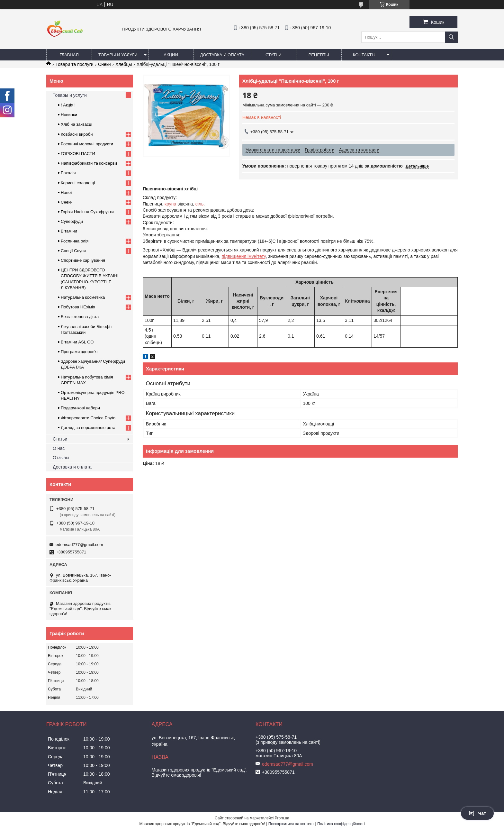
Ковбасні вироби (77, 134)
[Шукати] (451, 37)
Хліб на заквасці (76, 124)
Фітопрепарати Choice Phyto (88, 418)
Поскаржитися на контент (291, 824)
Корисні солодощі (78, 183)
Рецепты (319, 55)
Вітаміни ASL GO (77, 342)
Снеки (104, 64)
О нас (59, 448)
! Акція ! (68, 105)
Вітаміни (69, 231)
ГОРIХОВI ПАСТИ (78, 154)
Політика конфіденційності (341, 824)
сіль (200, 204)
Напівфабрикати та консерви (89, 163)
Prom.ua (282, 818)
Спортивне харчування (83, 260)
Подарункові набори (80, 408)
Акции (171, 55)
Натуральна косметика (83, 297)
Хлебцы (124, 64)
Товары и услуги (118, 55)
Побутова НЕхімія (78, 307)
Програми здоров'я (79, 352)
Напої (66, 192)
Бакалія (68, 173)
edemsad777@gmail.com (79, 545)
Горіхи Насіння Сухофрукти (87, 212)
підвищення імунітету (244, 256)
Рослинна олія (75, 241)
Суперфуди (72, 221)
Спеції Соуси (73, 251)
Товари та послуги (74, 64)
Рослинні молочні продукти (87, 144)
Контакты (364, 55)
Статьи (274, 55)
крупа (170, 204)
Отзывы (61, 458)
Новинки (69, 115)
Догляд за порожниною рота (88, 428)
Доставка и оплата (222, 55)
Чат (477, 813)
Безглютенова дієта (80, 317)
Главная (69, 55)
